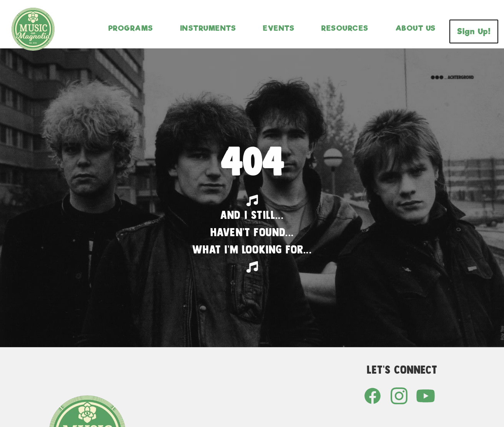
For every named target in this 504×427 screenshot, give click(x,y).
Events (279, 28)
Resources (345, 28)
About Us (416, 28)
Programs (131, 28)
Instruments (208, 28)
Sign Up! (474, 31)
